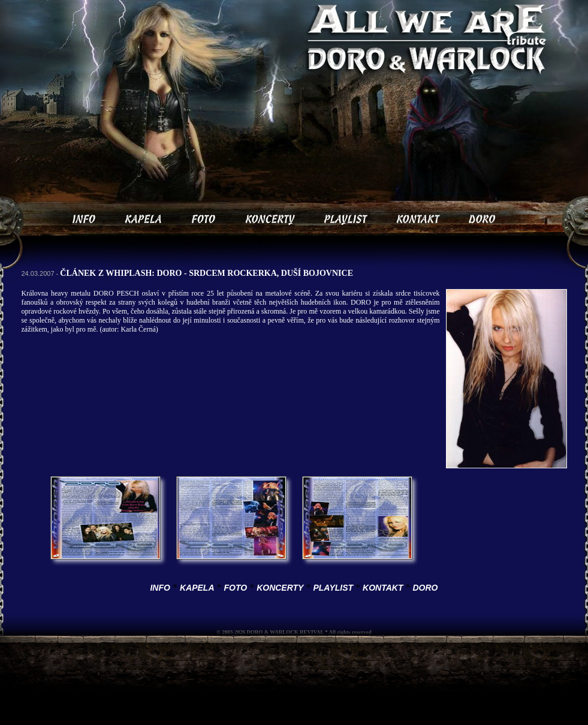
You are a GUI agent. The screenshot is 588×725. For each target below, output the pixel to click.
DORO (426, 588)
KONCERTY (280, 588)
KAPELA (197, 588)
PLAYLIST (333, 588)
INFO (160, 588)
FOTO (236, 588)
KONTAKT (383, 588)
